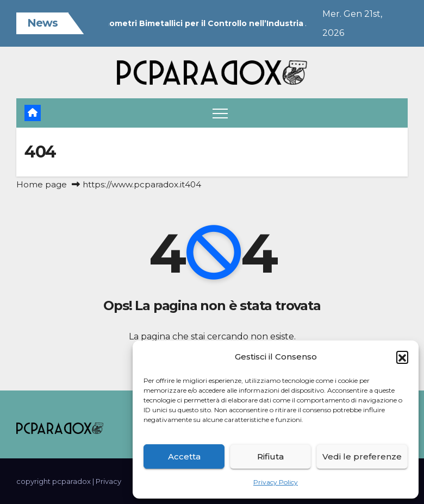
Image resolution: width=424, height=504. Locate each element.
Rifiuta (270, 456)
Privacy (108, 481)
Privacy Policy (276, 482)
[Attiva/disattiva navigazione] (220, 113)
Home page (42, 184)
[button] (402, 357)
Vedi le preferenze (362, 456)
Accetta (184, 456)
